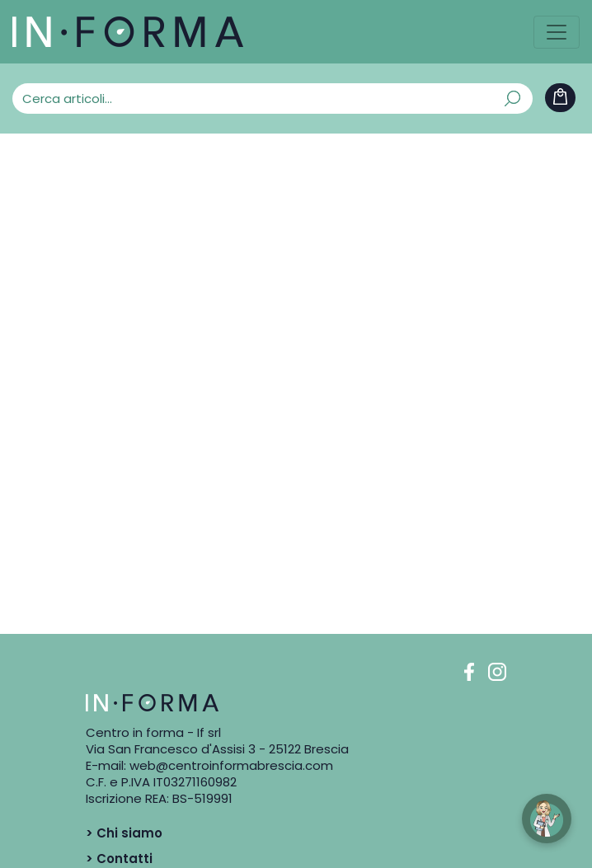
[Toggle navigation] (557, 32)
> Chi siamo (124, 833)
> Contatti (119, 859)
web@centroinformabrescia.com (231, 765)
